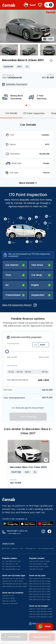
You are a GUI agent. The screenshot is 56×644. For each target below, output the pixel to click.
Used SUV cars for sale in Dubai (12, 581)
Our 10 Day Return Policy (46, 548)
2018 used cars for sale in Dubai (40, 600)
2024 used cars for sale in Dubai (40, 584)
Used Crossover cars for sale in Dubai (14, 586)
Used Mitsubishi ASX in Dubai (39, 567)
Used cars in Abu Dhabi (10, 604)
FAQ (22, 548)
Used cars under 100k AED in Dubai (41, 614)
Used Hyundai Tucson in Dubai (39, 561)
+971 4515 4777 (14, 533)
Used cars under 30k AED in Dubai (40, 609)
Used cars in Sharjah (9, 601)
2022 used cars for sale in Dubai (40, 589)
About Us (15, 548)
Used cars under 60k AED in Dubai (41, 612)
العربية (33, 5)
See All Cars (6, 548)
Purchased (14, 637)
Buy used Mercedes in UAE (11, 569)
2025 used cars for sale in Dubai (40, 581)
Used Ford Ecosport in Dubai (38, 564)
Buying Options (42, 637)
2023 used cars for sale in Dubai (40, 586)
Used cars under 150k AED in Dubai (41, 617)
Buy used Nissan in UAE (10, 564)
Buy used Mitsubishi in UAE (11, 567)
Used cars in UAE (8, 596)
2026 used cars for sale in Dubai (40, 578)
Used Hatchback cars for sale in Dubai (15, 584)
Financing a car (30, 548)
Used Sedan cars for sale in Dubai (13, 578)
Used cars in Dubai (8, 598)
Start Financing (28, 417)
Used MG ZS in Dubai (36, 569)
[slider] (7, 352)
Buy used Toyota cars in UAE (11, 561)
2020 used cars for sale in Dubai (40, 594)
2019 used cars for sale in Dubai (40, 597)
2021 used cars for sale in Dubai (40, 592)
